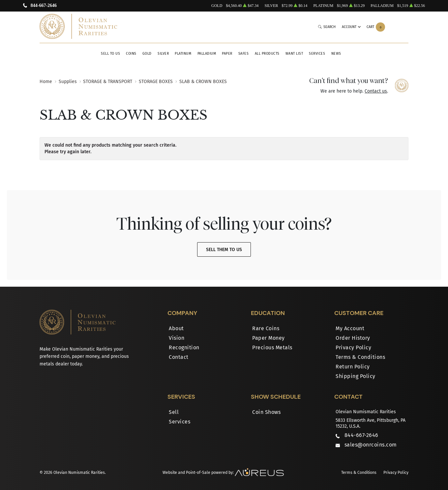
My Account (350, 328)
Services (317, 54)
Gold (147, 54)
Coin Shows (266, 412)
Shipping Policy (356, 376)
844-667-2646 (44, 6)
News (336, 54)
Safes (244, 54)
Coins (131, 54)
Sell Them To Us (224, 250)
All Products (267, 54)
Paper (227, 54)
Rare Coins (266, 328)
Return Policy (353, 367)
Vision (177, 338)
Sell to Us (110, 54)
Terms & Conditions (360, 357)
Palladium (207, 54)
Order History (353, 338)
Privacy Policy (353, 347)
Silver (163, 54)
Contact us (376, 91)
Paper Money (269, 338)
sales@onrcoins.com (371, 445)
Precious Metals (272, 347)
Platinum (183, 54)
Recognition (184, 347)
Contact (179, 357)
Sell (174, 412)
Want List (294, 54)
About (176, 328)
